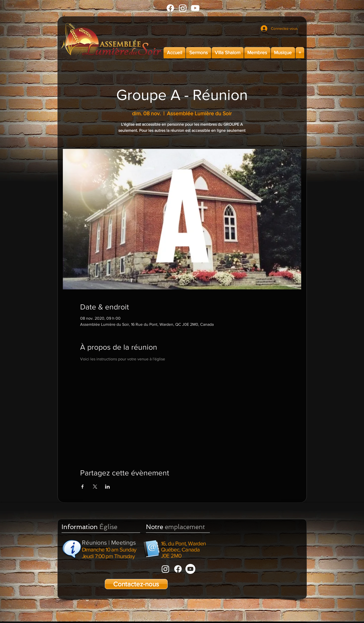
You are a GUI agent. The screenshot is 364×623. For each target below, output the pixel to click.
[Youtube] (195, 8)
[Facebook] (170, 8)
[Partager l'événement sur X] (95, 487)
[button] (199, 53)
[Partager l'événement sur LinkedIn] (107, 487)
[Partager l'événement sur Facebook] (83, 487)
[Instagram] (183, 8)
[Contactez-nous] (136, 584)
